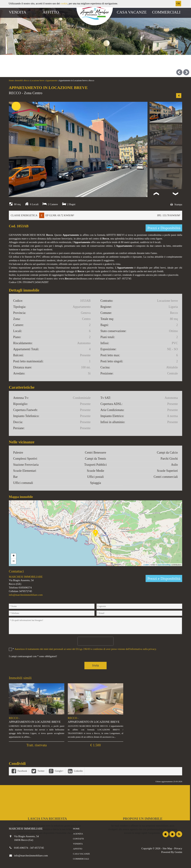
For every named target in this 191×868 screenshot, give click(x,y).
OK (178, 3)
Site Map (167, 848)
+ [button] (14, 556)
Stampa (176, 204)
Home (76, 829)
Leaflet (146, 565)
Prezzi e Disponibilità (164, 228)
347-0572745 (37, 848)
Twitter (38, 771)
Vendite (19, 45)
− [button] (14, 561)
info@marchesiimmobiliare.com (26, 595)
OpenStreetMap (164, 565)
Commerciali (166, 12)
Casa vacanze (132, 12)
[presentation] (96, 641)
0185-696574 (21, 848)
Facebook (19, 771)
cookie (64, 3)
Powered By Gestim (172, 852)
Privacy (178, 848)
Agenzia (78, 834)
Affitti (38, 45)
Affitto (51, 12)
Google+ (56, 771)
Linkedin (75, 771)
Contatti (78, 839)
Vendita (18, 12)
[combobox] (76, 57)
